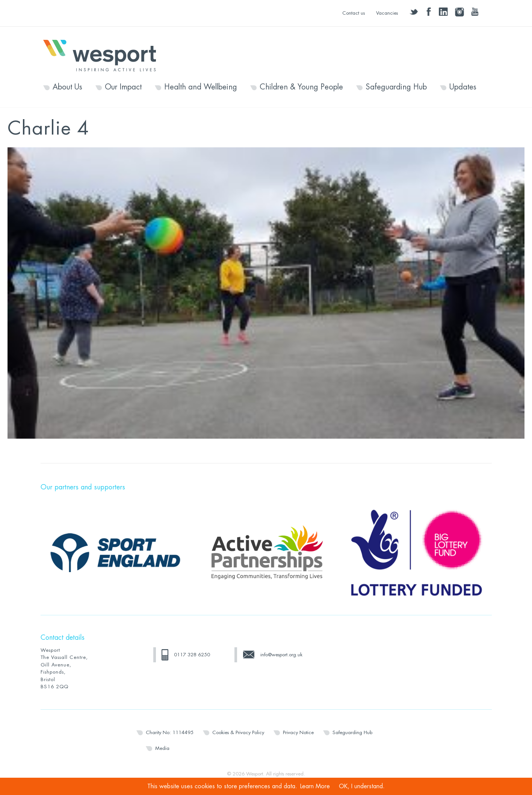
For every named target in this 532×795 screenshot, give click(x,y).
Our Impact (123, 87)
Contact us (354, 13)
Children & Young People (301, 87)
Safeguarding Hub (396, 87)
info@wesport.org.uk (281, 655)
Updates (463, 87)
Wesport (103, 55)
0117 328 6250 (192, 655)
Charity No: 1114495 (170, 732)
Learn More (315, 786)
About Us (67, 87)
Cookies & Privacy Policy (238, 732)
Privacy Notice (298, 732)
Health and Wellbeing (201, 87)
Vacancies (387, 13)
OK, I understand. (362, 786)
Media (162, 748)
